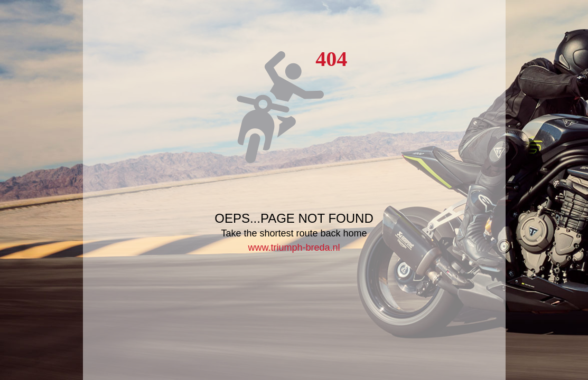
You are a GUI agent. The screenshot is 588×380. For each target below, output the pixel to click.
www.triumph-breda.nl (294, 248)
